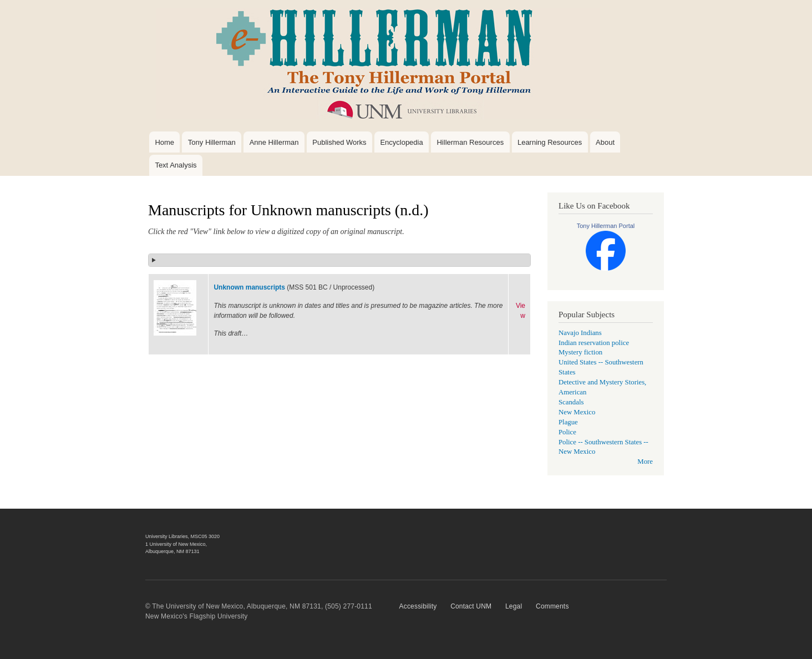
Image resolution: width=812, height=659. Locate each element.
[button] (339, 260)
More (645, 462)
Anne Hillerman (274, 142)
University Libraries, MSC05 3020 (182, 536)
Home (164, 142)
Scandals (571, 402)
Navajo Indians (580, 333)
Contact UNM (471, 606)
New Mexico (577, 412)
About (605, 142)
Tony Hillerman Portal (606, 226)
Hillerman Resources (470, 142)
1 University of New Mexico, (176, 544)
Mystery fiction (580, 352)
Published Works (339, 142)
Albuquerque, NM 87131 (172, 551)
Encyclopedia (401, 142)
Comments (552, 606)
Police (567, 432)
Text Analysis (176, 165)
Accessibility (418, 606)
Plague (568, 422)
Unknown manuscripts (249, 287)
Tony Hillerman (212, 142)
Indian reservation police (594, 343)
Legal (514, 606)
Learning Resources (550, 142)
